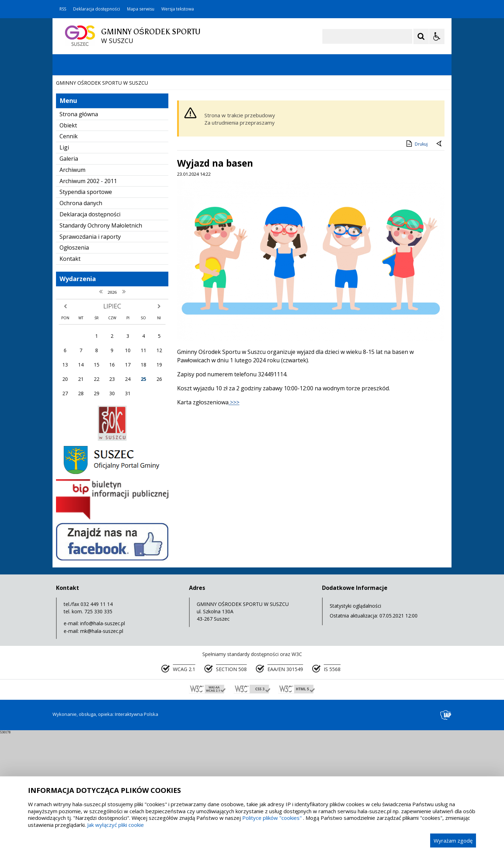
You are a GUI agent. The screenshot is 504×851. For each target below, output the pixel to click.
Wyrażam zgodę (453, 840)
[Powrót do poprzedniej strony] (440, 261)
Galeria (69, 276)
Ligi (64, 265)
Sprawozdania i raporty (90, 354)
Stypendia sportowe (86, 309)
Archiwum (72, 287)
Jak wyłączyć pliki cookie (115, 825)
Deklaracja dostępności (97, 9)
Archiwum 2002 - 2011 (88, 298)
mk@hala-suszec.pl (102, 748)
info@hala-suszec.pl (103, 741)
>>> (234, 519)
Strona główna (79, 231)
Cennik (69, 253)
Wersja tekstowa (178, 9)
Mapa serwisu (141, 9)
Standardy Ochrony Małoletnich (101, 343)
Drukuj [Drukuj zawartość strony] (416, 261)
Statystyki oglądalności (355, 723)
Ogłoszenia (74, 365)
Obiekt (68, 243)
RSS (63, 9)
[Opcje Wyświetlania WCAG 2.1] (437, 36)
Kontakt (70, 376)
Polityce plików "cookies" (272, 818)
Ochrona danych (81, 320)
